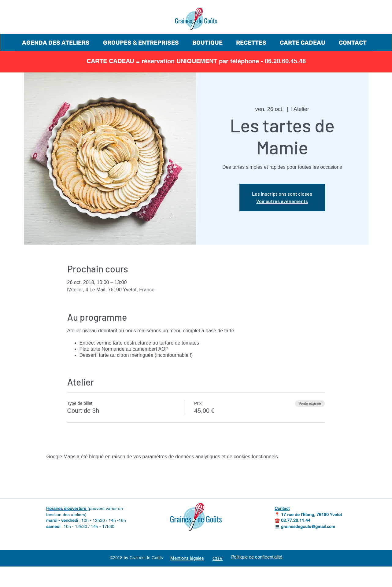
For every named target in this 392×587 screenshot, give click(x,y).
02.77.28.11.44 (296, 520)
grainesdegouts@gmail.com (308, 526)
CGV (218, 558)
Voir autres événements (282, 201)
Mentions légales (187, 558)
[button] (56, 43)
